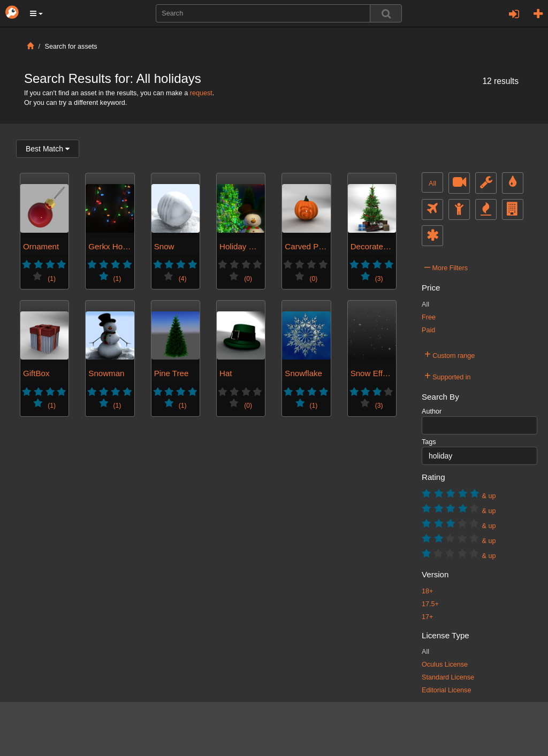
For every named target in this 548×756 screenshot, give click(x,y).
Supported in (448, 376)
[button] (36, 13)
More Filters (446, 266)
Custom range (450, 354)
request (201, 93)
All (432, 184)
